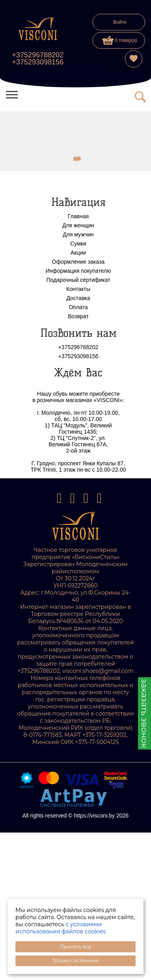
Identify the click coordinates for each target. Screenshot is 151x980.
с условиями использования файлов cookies (60, 928)
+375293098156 (38, 62)
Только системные (75, 960)
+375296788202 (38, 55)
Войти (120, 22)
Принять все (75, 947)
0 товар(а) (120, 40)
